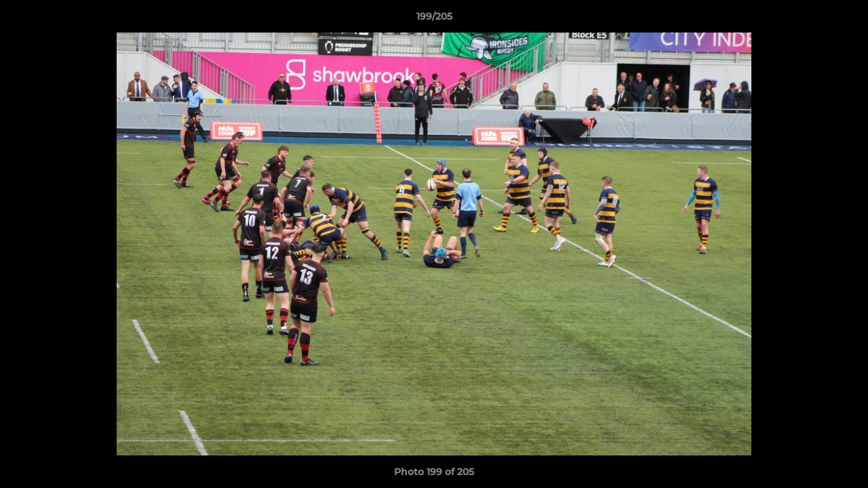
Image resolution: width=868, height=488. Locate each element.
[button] (844, 20)
